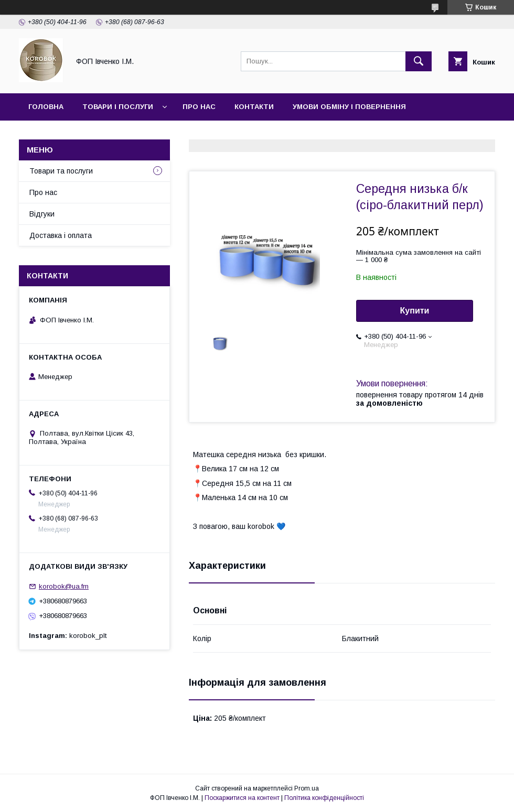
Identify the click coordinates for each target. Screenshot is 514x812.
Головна (46, 107)
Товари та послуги (61, 171)
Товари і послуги (118, 107)
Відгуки (42, 214)
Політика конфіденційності (324, 798)
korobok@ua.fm (64, 586)
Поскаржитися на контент (242, 798)
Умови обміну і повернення (349, 107)
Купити (415, 311)
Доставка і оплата (61, 235)
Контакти (254, 107)
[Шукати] (419, 61)
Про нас (199, 107)
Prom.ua (307, 788)
